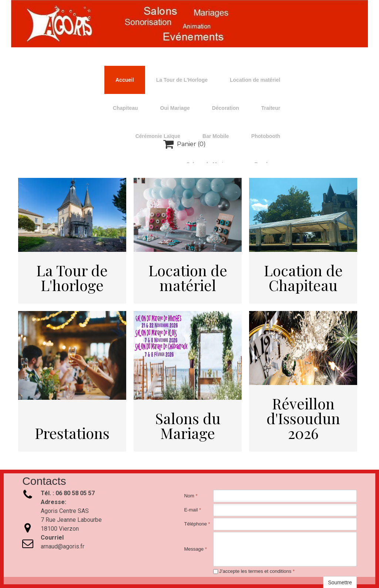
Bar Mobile (216, 136)
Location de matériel (255, 80)
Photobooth (266, 136)
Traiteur (271, 108)
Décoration (226, 108)
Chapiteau (125, 108)
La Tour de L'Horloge (182, 80)
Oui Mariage (175, 108)
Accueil (125, 80)
